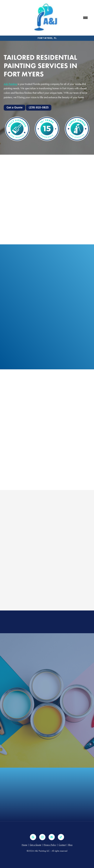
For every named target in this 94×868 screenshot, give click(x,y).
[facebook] (52, 837)
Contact (62, 845)
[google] (33, 837)
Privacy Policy (50, 845)
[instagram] (42, 837)
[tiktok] (61, 837)
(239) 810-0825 (39, 107)
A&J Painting (10, 84)
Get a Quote (15, 107)
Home (24, 845)
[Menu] (85, 18)
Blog (70, 845)
